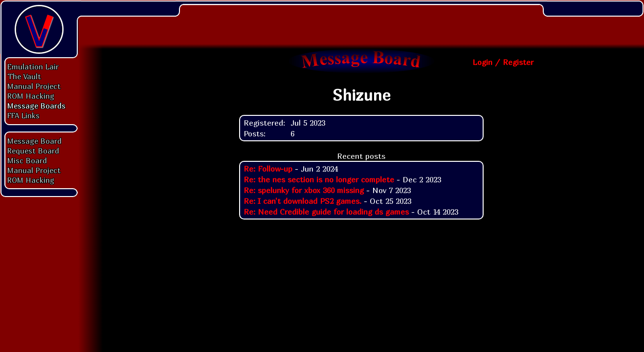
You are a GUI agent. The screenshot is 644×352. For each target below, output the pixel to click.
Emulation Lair (33, 66)
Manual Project (34, 86)
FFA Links (23, 115)
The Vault (24, 76)
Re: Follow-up (268, 169)
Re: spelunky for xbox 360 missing (304, 190)
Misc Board (27, 160)
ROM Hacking (31, 96)
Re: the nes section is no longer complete (319, 179)
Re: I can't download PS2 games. (302, 201)
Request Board (33, 151)
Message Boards (36, 106)
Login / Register (503, 62)
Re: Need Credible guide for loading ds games (326, 212)
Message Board (34, 141)
